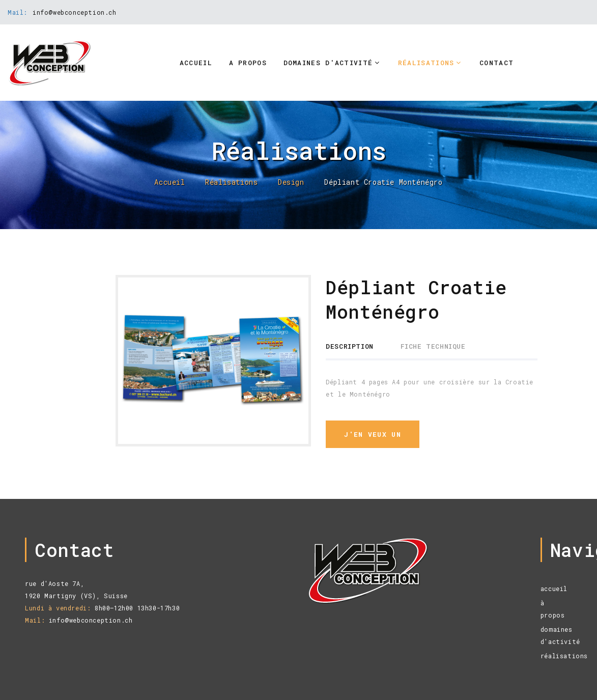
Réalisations (426, 63)
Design (291, 183)
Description (350, 346)
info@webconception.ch (75, 12)
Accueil (196, 63)
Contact (496, 63)
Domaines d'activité (328, 63)
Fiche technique (433, 346)
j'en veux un (373, 434)
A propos (248, 63)
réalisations (564, 656)
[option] (213, 360)
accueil (554, 589)
